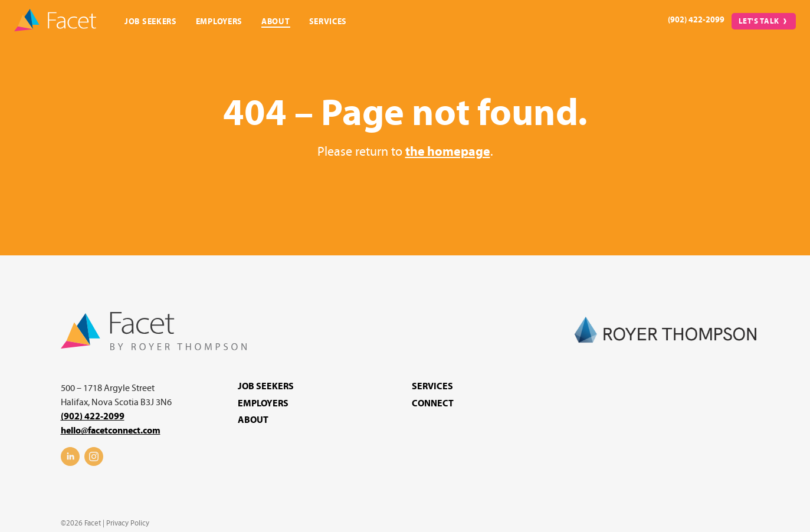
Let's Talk (759, 21)
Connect (433, 403)
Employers (219, 22)
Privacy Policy (128, 523)
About (276, 22)
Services (328, 22)
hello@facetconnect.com (111, 431)
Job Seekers (151, 22)
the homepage (448, 152)
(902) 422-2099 (696, 20)
